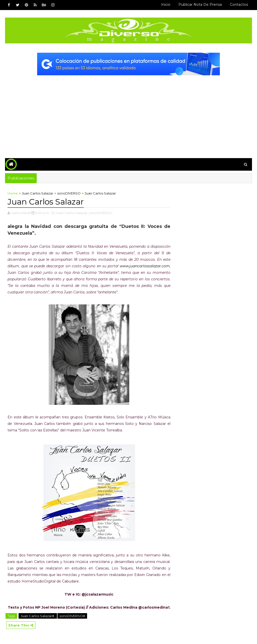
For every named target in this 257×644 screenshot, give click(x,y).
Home (13, 193)
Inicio (166, 5)
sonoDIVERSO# (72, 616)
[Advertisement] (129, 113)
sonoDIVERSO (69, 193)
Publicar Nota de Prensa (200, 5)
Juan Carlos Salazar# (38, 616)
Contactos (239, 5)
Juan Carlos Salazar (38, 193)
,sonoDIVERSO (100, 213)
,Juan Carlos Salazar (71, 213)
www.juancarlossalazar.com (145, 266)
